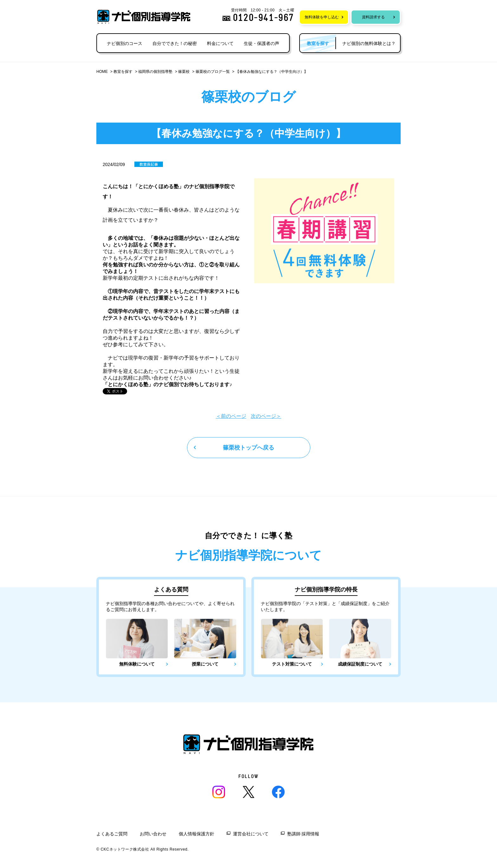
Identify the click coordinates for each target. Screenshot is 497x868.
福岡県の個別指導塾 (155, 72)
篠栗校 (184, 72)
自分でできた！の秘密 (175, 43)
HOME (102, 72)
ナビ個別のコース (125, 43)
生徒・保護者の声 (261, 43)
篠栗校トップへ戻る (248, 448)
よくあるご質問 (112, 834)
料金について (220, 43)
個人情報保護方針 (197, 834)
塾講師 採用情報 (303, 834)
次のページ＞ (266, 416)
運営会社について (251, 834)
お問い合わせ (153, 834)
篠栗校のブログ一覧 (213, 72)
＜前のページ (231, 416)
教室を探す (123, 72)
